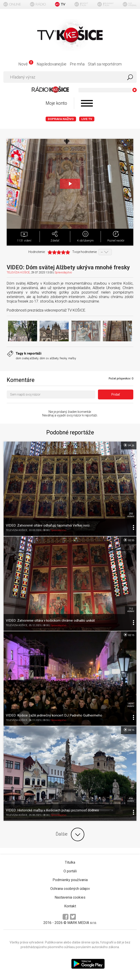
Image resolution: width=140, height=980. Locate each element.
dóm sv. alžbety (49, 358)
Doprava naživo (61, 119)
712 (131, 610)
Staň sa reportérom (105, 64)
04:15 (129, 730)
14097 (131, 705)
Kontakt (70, 906)
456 (131, 800)
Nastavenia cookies (70, 897)
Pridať (116, 394)
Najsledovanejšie (52, 64)
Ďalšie (70, 834)
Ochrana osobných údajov (70, 889)
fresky (63, 358)
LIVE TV (87, 119)
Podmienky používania (70, 880)
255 (131, 515)
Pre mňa (77, 64)
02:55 (129, 540)
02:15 (129, 635)
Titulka (70, 862)
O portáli (70, 871)
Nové (26, 64)
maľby (72, 358)
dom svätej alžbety (27, 358)
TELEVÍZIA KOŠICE (18, 272)
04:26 (129, 445)
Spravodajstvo (63, 272)
